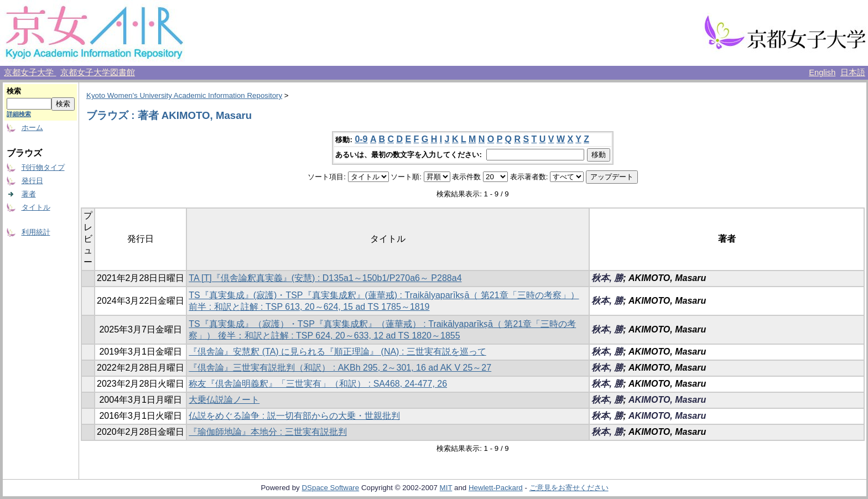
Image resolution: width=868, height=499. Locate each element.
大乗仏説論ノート (224, 400)
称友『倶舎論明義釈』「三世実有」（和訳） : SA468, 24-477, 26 (318, 384)
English (822, 72)
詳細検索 (19, 114)
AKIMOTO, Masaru (667, 400)
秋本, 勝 (607, 278)
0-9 (361, 139)
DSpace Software (330, 488)
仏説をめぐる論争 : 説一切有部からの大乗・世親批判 (294, 416)
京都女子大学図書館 (98, 72)
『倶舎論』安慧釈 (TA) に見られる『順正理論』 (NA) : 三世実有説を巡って (337, 352)
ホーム (32, 128)
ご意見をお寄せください (569, 488)
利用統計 (36, 232)
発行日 (32, 181)
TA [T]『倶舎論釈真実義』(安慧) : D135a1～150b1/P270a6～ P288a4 (325, 278)
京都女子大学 (30, 72)
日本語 (853, 72)
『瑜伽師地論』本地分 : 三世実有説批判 (267, 432)
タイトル (36, 207)
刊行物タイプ (43, 167)
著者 (29, 194)
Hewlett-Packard (496, 488)
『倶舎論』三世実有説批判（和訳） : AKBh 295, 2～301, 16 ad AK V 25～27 (340, 368)
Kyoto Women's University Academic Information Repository (184, 95)
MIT (446, 488)
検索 (14, 91)
